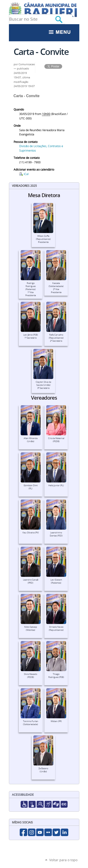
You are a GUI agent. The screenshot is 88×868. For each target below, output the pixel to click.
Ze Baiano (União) (43, 770)
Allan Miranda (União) (31, 440)
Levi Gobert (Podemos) (56, 581)
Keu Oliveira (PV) (31, 533)
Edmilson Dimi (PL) (31, 487)
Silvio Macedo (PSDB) (31, 676)
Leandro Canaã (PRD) (31, 581)
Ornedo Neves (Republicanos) (56, 629)
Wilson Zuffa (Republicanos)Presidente (43, 239)
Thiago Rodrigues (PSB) (56, 676)
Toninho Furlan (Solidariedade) (31, 723)
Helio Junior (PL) (56, 486)
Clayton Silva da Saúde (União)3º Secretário (43, 385)
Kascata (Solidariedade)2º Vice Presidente (56, 288)
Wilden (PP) (56, 721)
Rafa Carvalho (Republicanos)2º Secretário (56, 338)
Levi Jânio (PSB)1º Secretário (31, 336)
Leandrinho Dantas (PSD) (56, 534)
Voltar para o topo (63, 860)
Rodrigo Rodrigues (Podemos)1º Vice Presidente (31, 289)
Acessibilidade (23, 795)
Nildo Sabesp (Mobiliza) (31, 629)
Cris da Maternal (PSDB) (56, 440)
